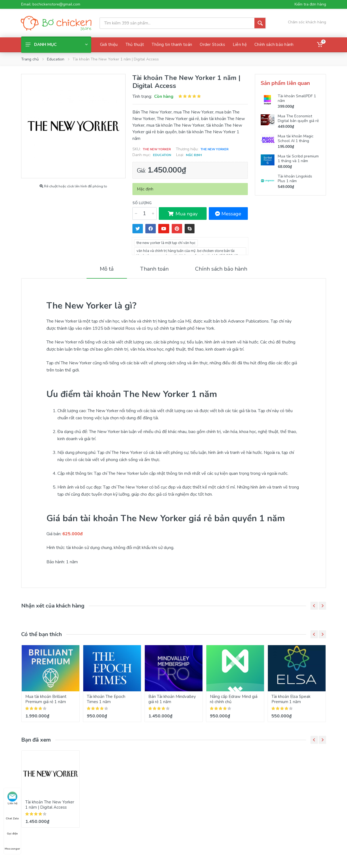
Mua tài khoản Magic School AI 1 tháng (296, 138)
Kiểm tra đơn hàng (310, 4)
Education (56, 59)
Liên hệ (12, 798)
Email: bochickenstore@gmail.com (51, 4)
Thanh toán (154, 269)
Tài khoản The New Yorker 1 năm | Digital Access (50, 805)
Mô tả (107, 269)
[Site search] (177, 23)
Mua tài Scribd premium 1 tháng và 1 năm (298, 159)
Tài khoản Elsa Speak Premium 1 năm (291, 699)
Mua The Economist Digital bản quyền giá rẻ (298, 118)
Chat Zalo (12, 814)
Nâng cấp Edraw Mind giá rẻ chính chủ (234, 699)
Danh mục (57, 45)
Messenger (12, 844)
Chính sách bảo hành (221, 269)
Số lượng (142, 203)
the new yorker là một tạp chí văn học (166, 243)
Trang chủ (30, 59)
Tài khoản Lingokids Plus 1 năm (295, 179)
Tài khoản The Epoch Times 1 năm (106, 699)
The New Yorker (215, 149)
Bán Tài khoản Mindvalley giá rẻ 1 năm (172, 699)
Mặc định (194, 155)
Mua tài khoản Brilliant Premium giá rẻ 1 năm (46, 699)
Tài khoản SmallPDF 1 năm (297, 98)
